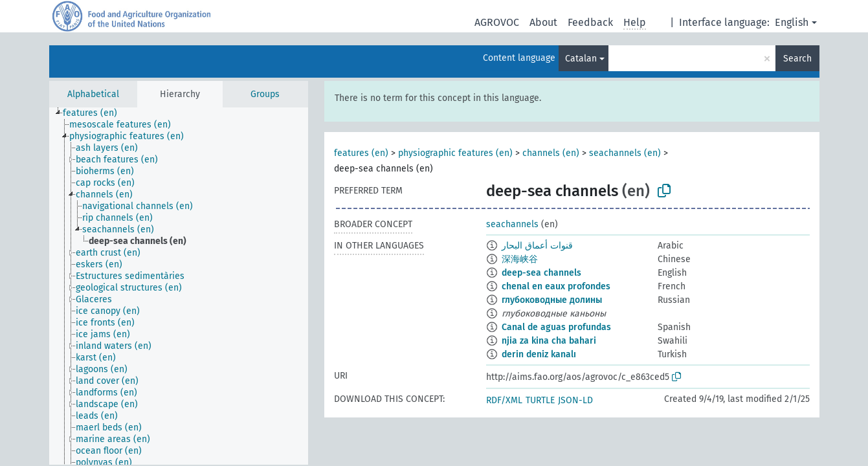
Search (797, 59)
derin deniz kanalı (539, 354)
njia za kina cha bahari (549, 341)
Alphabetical (93, 94)
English (792, 22)
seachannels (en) (625, 153)
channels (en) (551, 153)
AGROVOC (497, 22)
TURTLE (540, 400)
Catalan (581, 59)
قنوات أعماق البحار (537, 246)
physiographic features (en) (455, 153)
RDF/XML (504, 400)
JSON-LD (575, 400)
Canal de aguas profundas (556, 327)
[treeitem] (95, 113)
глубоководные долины (552, 300)
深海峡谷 (520, 259)
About (543, 22)
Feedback (590, 22)
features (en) (361, 153)
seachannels (512, 224)
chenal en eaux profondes (556, 286)
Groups (265, 94)
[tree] (179, 286)
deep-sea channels (541, 273)
